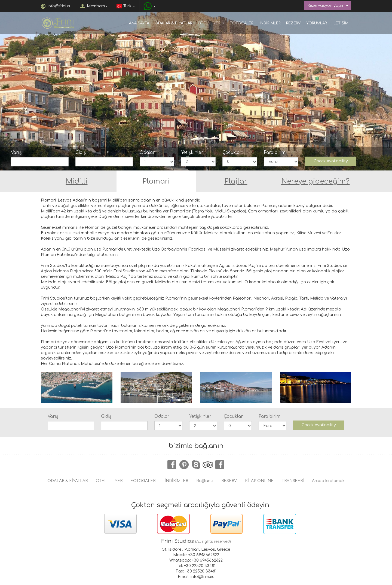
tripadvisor (208, 465)
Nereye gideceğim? (315, 181)
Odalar (147, 153)
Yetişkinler (192, 153)
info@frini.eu (60, 6)
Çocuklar (232, 153)
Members (97, 6)
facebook (172, 465)
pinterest (184, 465)
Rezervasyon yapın (328, 6)
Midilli (76, 181)
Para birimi (275, 153)
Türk (126, 6)
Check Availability (331, 161)
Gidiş (81, 153)
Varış (16, 153)
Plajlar (236, 181)
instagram (220, 465)
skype (196, 465)
